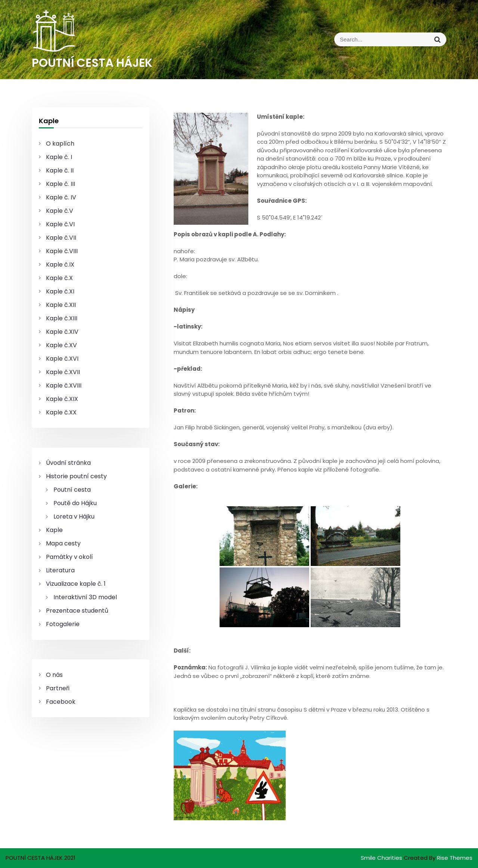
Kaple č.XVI (62, 359)
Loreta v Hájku (74, 517)
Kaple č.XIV (62, 332)
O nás (54, 675)
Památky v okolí (69, 557)
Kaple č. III (60, 184)
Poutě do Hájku (75, 503)
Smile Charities (382, 858)
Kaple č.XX (61, 412)
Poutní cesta (72, 490)
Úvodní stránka (68, 463)
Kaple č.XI (60, 291)
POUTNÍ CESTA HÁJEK (92, 63)
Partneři (58, 688)
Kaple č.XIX (62, 399)
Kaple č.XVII (63, 372)
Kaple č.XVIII (64, 385)
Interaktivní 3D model (85, 597)
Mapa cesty (63, 543)
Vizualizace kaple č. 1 (76, 584)
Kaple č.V (60, 211)
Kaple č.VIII (62, 251)
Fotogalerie (63, 624)
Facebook (61, 702)
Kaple (54, 530)
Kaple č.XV (61, 345)
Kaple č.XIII (62, 318)
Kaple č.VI (60, 224)
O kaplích (60, 144)
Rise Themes (455, 858)
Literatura (60, 570)
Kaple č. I (59, 157)
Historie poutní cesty (76, 476)
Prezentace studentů (77, 611)
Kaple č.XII (61, 305)
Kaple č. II (60, 170)
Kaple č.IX (60, 265)
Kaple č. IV (61, 197)
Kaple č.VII (61, 238)
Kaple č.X (59, 278)
